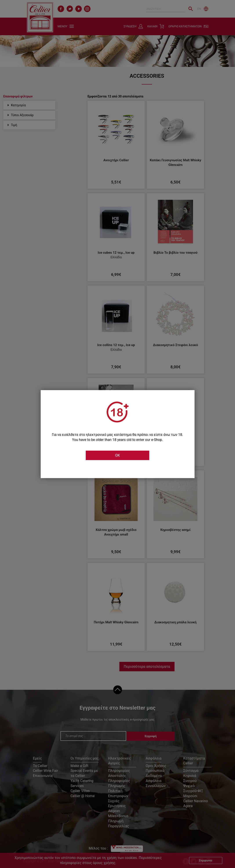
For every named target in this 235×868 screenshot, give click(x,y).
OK (117, 455)
